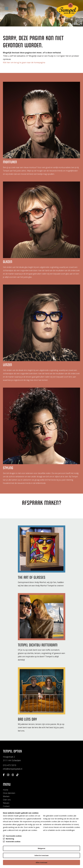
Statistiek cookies (13, 842)
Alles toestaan (41, 862)
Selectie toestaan (41, 855)
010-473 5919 (10, 765)
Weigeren (41, 848)
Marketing (10, 839)
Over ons (7, 800)
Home (6, 790)
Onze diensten (9, 793)
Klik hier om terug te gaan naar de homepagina (24, 63)
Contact (6, 806)
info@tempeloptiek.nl (13, 769)
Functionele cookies (14, 836)
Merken (6, 796)
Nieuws (6, 803)
